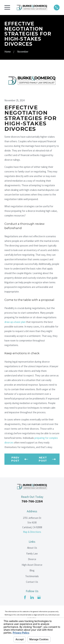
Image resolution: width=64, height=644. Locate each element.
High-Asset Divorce (32, 565)
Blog (32, 570)
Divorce (32, 559)
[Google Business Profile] (39, 597)
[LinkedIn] (32, 597)
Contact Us (32, 582)
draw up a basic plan (15, 322)
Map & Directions (32, 532)
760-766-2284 (32, 501)
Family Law (32, 554)
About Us (32, 548)
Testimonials (32, 576)
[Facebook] (25, 597)
